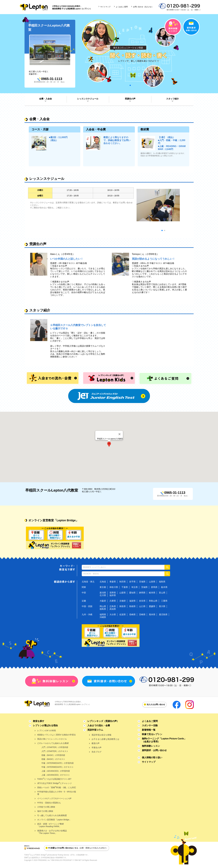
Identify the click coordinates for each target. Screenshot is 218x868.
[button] (109, 444)
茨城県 (144, 587)
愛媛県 (152, 606)
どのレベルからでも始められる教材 (53, 743)
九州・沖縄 (87, 614)
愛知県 (132, 593)
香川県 (162, 606)
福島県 (162, 582)
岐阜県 (152, 593)
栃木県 (164, 587)
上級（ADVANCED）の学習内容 (56, 771)
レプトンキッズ (103, 721)
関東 (84, 587)
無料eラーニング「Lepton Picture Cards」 (164, 740)
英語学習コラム (95, 730)
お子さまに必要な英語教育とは (105, 739)
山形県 (152, 582)
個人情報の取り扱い (152, 757)
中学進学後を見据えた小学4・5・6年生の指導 (57, 793)
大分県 (113, 614)
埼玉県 (135, 587)
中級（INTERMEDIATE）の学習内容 (58, 763)
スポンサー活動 (150, 725)
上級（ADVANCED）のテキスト (56, 775)
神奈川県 (114, 587)
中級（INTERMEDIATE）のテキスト (58, 767)
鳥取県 (123, 606)
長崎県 (132, 614)
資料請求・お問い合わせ (154, 750)
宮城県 (142, 582)
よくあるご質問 (122, 7)
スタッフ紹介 (172, 99)
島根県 (132, 606)
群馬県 (154, 587)
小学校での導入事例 (46, 807)
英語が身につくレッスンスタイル (52, 739)
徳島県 (103, 609)
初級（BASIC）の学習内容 (53, 755)
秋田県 (123, 582)
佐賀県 (123, 614)
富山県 (162, 593)
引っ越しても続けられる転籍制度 (52, 815)
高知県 (113, 609)
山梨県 (123, 593)
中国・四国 (87, 606)
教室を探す (39, 721)
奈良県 (142, 601)
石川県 (103, 595)
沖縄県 (103, 617)
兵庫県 (113, 601)
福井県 (113, 595)
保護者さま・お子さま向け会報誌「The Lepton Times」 (52, 832)
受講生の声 (130, 99)
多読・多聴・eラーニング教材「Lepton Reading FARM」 (51, 825)
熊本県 (152, 614)
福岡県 (103, 614)
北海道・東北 (88, 582)
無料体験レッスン (151, 746)
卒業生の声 (97, 748)
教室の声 (96, 743)
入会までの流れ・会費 (99, 725)
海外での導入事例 (45, 811)
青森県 (113, 582)
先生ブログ (97, 752)
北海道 (103, 582)
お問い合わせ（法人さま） (143, 7)
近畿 (84, 601)
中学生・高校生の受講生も (49, 803)
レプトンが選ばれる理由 (45, 725)
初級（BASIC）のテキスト (53, 759)
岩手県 (132, 582)
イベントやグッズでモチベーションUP (54, 798)
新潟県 (103, 593)
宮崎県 (142, 614)
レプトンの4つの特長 (47, 730)
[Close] (119, 434)
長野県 (113, 593)
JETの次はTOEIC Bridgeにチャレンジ (55, 783)
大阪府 (103, 601)
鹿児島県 (163, 614)
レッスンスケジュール (88, 99)
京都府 (123, 601)
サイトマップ (105, 7)
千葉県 (125, 587)
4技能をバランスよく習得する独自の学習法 (57, 735)
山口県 (142, 606)
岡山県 (103, 606)
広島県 (113, 606)
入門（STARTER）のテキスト (55, 751)
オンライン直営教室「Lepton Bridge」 (54, 820)
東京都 (103, 587)
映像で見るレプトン (152, 734)
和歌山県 (153, 601)
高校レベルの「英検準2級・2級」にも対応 (57, 787)
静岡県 (142, 593)
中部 (84, 593)
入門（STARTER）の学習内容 (55, 747)
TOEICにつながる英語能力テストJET (54, 779)
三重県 (164, 601)
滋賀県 (132, 601)
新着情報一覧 (149, 730)
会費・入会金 (46, 99)
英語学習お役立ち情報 (101, 735)
